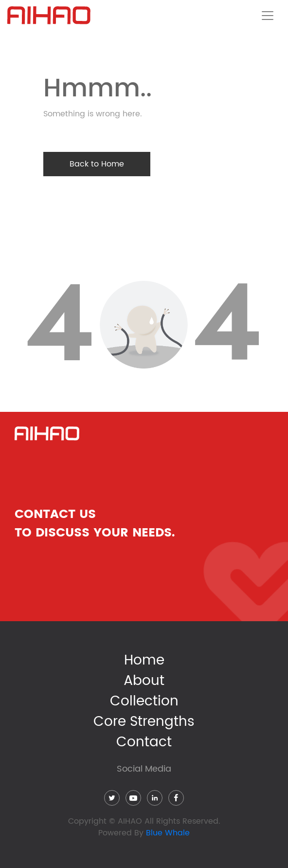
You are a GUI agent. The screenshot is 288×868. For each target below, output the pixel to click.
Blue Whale (168, 833)
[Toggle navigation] (268, 16)
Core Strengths (144, 722)
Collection (144, 702)
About (144, 681)
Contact (144, 742)
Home (144, 661)
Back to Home (97, 164)
